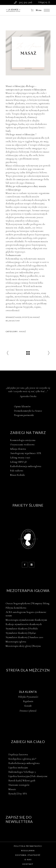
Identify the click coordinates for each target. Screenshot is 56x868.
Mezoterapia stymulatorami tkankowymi (26, 620)
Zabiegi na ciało (28, 742)
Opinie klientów (22, 406)
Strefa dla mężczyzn (28, 670)
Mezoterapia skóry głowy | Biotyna (23, 646)
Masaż (9, 138)
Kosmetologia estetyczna (23, 440)
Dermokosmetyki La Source (28, 411)
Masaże (12, 789)
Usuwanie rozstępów (19, 785)
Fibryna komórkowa (16, 608)
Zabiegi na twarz (28, 433)
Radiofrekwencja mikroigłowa (26, 466)
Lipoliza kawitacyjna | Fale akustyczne (28, 776)
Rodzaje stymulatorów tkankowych (24, 624)
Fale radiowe (17, 471)
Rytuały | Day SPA (18, 794)
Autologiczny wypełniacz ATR (26, 453)
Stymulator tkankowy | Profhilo (22, 629)
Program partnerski (24, 415)
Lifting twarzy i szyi (20, 458)
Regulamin (28, 701)
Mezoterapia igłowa (28, 590)
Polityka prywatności (28, 846)
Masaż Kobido (18, 475)
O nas (28, 860)
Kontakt (28, 706)
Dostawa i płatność (28, 855)
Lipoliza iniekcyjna (18, 768)
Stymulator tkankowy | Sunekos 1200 (24, 637)
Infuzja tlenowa (18, 449)
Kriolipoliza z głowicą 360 (22, 759)
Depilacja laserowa (18, 754)
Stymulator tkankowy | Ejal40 (21, 633)
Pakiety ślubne (28, 505)
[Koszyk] (32, 10)
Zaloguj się (43, 2)
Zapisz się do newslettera (19, 819)
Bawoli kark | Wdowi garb (22, 781)
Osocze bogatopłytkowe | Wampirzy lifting (28, 603)
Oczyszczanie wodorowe (22, 444)
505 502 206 (25, 2)
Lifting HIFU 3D (19, 462)
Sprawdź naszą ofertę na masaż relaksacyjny (23, 319)
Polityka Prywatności (28, 697)
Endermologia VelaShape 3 (22, 772)
